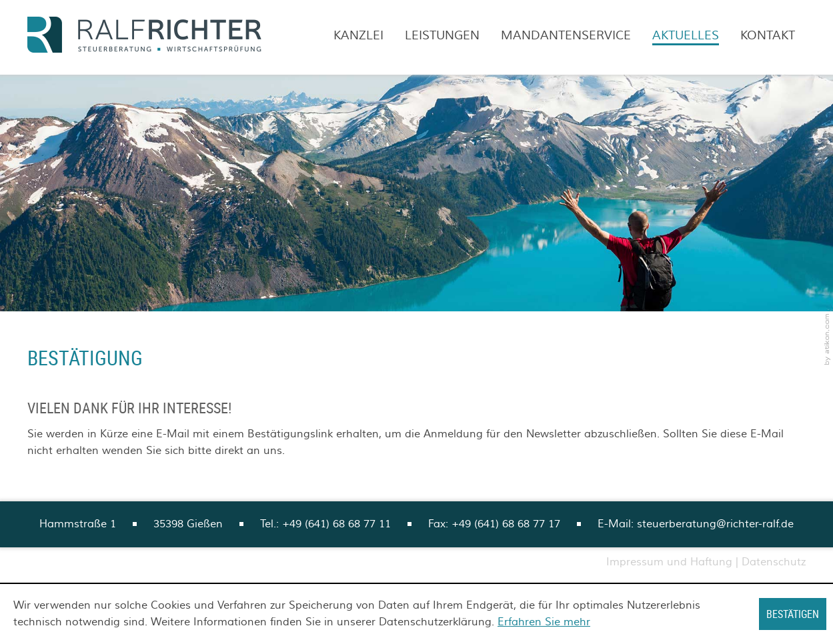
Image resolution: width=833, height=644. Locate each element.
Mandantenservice (566, 36)
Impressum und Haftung (669, 562)
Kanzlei (358, 36)
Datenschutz (774, 562)
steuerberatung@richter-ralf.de (715, 524)
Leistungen (442, 36)
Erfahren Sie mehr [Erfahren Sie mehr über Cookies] (544, 622)
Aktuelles (686, 36)
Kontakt (768, 36)
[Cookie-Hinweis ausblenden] (793, 614)
